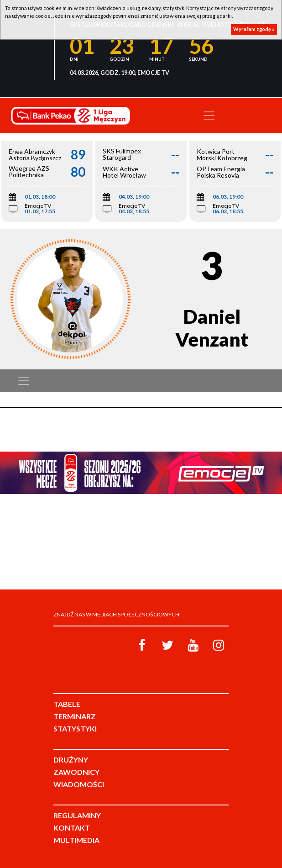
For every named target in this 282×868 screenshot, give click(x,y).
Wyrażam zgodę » (254, 29)
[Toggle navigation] (209, 116)
